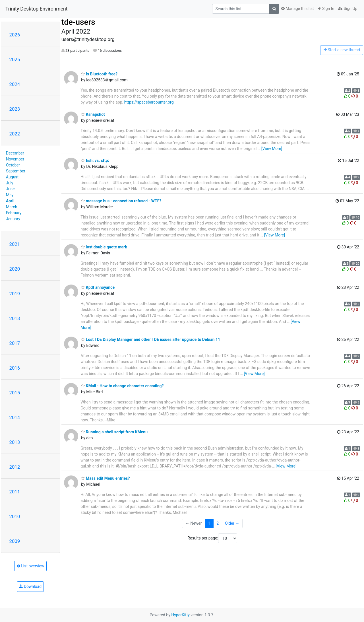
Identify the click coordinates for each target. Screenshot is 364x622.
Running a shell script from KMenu (114, 432)
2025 (15, 59)
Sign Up (348, 9)
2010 (15, 516)
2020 (15, 269)
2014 (15, 417)
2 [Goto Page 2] (218, 523)
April (10, 201)
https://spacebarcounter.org (149, 102)
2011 (15, 492)
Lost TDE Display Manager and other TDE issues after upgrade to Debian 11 (151, 339)
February (14, 213)
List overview (30, 566)
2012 (15, 467)
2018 (15, 318)
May (10, 195)
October (13, 165)
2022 (15, 134)
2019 (15, 294)
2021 (15, 244)
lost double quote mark (104, 247)
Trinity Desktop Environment (36, 9)
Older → (232, 523)
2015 (15, 393)
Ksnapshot (93, 114)
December (15, 153)
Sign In (326, 9)
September (16, 171)
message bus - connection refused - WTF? (121, 201)
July (10, 183)
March (12, 207)
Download (30, 586)
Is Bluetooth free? (99, 74)
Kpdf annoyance (98, 287)
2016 (15, 368)
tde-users (78, 22)
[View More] (272, 149)
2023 (15, 109)
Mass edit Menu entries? (105, 478)
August (12, 177)
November (15, 159)
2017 (15, 343)
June (10, 189)
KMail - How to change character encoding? (122, 386)
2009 (15, 541)
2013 (15, 442)
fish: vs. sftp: (95, 160)
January (13, 219)
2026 (15, 35)
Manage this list (297, 9)
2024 (15, 84)
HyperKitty (180, 615)
